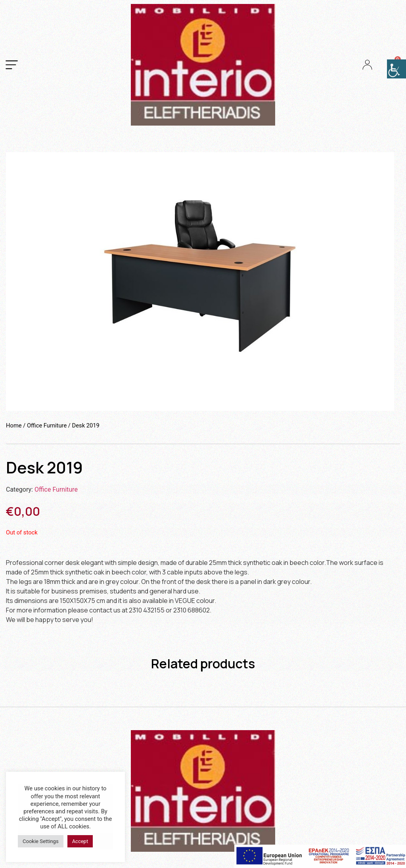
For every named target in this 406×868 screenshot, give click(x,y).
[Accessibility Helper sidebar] (396, 69)
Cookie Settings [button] (41, 841)
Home (14, 425)
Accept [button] (80, 841)
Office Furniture (47, 425)
